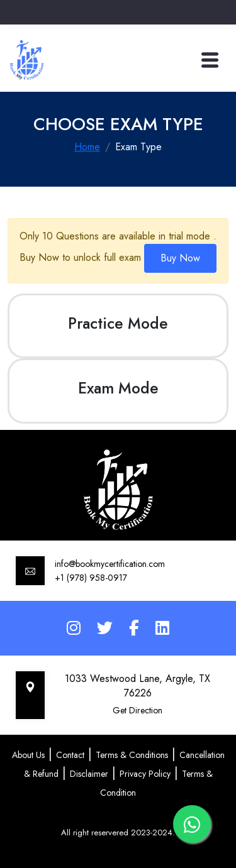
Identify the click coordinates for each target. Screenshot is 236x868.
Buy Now (180, 258)
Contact (70, 755)
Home (87, 147)
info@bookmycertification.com (110, 564)
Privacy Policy (145, 774)
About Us (28, 755)
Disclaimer (89, 774)
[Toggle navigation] (210, 60)
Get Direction (138, 710)
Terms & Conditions (132, 755)
